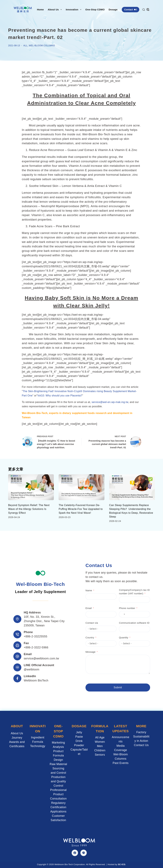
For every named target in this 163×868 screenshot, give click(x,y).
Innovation (74, 10)
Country (80, 638)
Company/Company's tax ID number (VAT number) (125, 592)
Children (100, 750)
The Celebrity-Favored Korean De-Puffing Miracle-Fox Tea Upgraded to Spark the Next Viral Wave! (81, 509)
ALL (25, 45)
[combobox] (113, 615)
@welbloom (32, 670)
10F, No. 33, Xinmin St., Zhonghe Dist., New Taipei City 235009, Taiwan (44, 621)
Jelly (79, 733)
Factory (141, 733)
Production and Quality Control (58, 781)
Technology (38, 746)
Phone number (117, 609)
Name (79, 591)
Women (100, 742)
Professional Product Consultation (58, 794)
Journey (17, 738)
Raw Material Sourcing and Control (58, 768)
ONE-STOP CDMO (58, 731)
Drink (79, 741)
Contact (131, 10)
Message (81, 652)
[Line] (84, 853)
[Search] (144, 10)
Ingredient (38, 737)
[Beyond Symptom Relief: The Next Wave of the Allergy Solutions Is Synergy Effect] (31, 487)
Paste (79, 737)
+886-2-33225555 (35, 637)
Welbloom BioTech (36, 681)
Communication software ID (125, 623)
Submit (108, 688)
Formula (38, 742)
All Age (100, 737)
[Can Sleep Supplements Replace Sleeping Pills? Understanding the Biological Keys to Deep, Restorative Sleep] (132, 487)
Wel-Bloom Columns (42, 45)
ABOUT (17, 726)
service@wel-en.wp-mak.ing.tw (110, 402)
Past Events (120, 763)
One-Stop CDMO (95, 9)
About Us (55, 10)
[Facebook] (75, 853)
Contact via (82, 623)
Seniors (100, 755)
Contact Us (141, 745)
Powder (79, 745)
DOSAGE (79, 726)
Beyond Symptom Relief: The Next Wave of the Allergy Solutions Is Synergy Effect (29, 509)
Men (100, 746)
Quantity (114, 638)
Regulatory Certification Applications (58, 807)
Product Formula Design (58, 755)
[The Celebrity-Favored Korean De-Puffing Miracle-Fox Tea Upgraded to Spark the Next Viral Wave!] (81, 487)
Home (40, 9)
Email (79, 609)
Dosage (115, 10)
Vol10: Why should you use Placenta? (60, 396)
